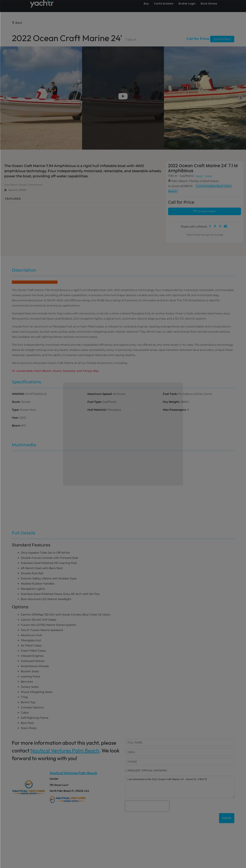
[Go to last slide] (5, 98)
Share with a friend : (194, 227)
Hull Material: (97, 410)
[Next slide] (241, 98)
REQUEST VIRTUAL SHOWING (148, 770)
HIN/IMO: (19, 394)
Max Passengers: (175, 410)
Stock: (16, 402)
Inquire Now (222, 39)
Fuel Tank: (171, 394)
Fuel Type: (95, 402)
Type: (16, 410)
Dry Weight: (172, 402)
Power (199, 176)
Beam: (17, 426)
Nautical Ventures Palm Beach (65, 751)
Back (17, 23)
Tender (208, 176)
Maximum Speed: (100, 394)
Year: (16, 418)
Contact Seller (205, 211)
